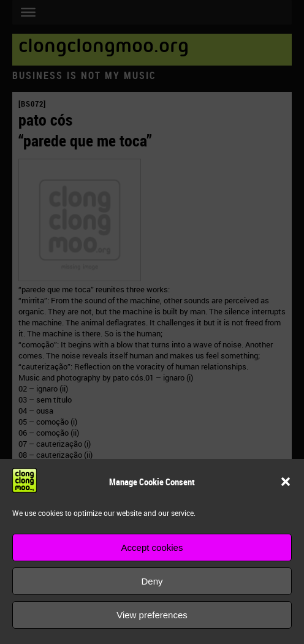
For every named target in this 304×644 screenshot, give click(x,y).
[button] (286, 482)
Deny (152, 581)
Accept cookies (152, 547)
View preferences (152, 615)
